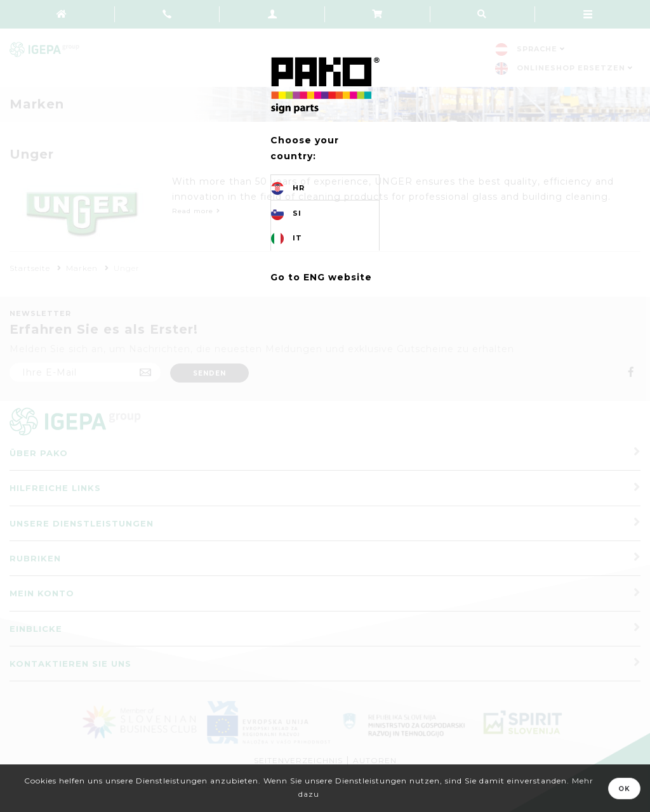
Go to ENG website (321, 277)
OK (624, 789)
